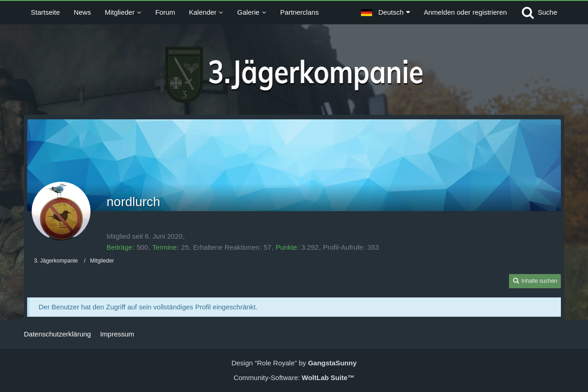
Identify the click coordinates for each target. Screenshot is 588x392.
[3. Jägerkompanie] (294, 75)
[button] (385, 12)
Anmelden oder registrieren (466, 12)
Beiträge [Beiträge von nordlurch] (119, 247)
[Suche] (539, 12)
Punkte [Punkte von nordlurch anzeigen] (286, 247)
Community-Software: (294, 378)
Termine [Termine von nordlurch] (165, 247)
